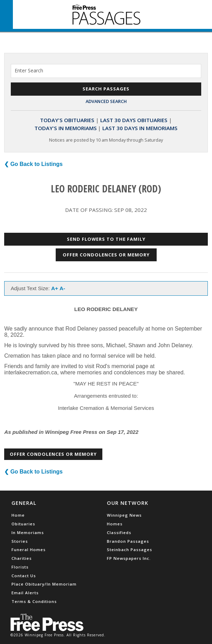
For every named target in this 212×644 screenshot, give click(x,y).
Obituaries (23, 524)
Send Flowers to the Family (106, 239)
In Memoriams (28, 532)
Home (18, 515)
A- (62, 288)
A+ (55, 288)
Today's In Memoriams (66, 128)
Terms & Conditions (34, 601)
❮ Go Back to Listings (33, 164)
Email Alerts (25, 593)
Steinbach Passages (129, 550)
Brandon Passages (128, 541)
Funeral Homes (29, 550)
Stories (20, 541)
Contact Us (24, 576)
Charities (22, 558)
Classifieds (119, 532)
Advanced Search (106, 101)
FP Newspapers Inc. (129, 558)
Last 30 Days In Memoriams (140, 128)
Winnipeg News (124, 515)
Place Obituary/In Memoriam (44, 584)
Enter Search (29, 70)
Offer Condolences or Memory (106, 255)
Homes (115, 524)
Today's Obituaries (67, 120)
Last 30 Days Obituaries (134, 120)
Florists (20, 567)
